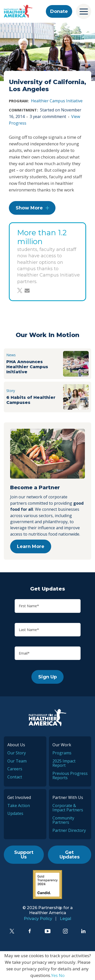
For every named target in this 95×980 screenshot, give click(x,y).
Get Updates (70, 855)
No (62, 975)
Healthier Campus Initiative (57, 101)
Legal (65, 919)
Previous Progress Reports (70, 776)
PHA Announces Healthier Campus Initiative (27, 367)
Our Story (17, 753)
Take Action (19, 806)
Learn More (31, 546)
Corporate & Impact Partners (68, 808)
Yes (54, 975)
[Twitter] (12, 931)
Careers (15, 769)
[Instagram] (65, 931)
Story (11, 391)
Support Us (24, 855)
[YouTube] (48, 931)
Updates (15, 813)
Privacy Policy (38, 919)
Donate (59, 11)
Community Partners (63, 820)
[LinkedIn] (83, 931)
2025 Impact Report (64, 763)
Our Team (17, 761)
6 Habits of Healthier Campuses (31, 400)
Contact (15, 777)
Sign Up (48, 677)
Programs (62, 753)
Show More (29, 208)
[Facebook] (30, 931)
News (11, 355)
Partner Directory (69, 830)
